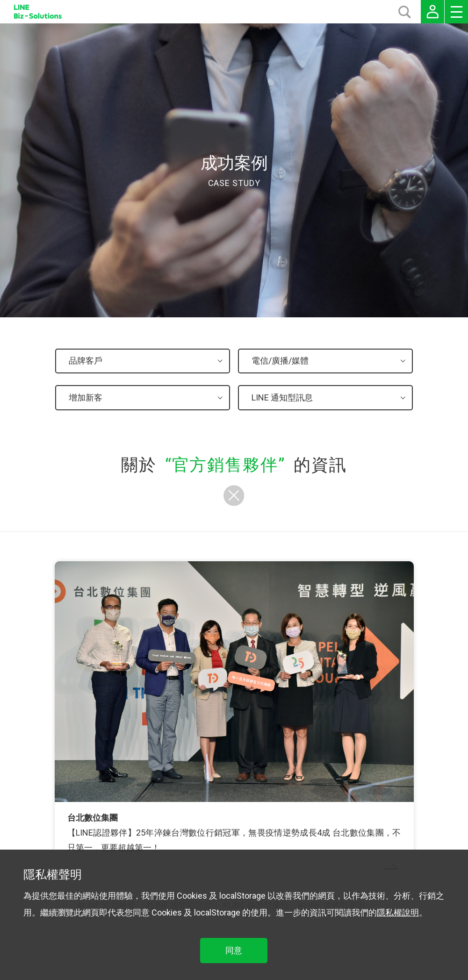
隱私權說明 (398, 912)
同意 (234, 950)
